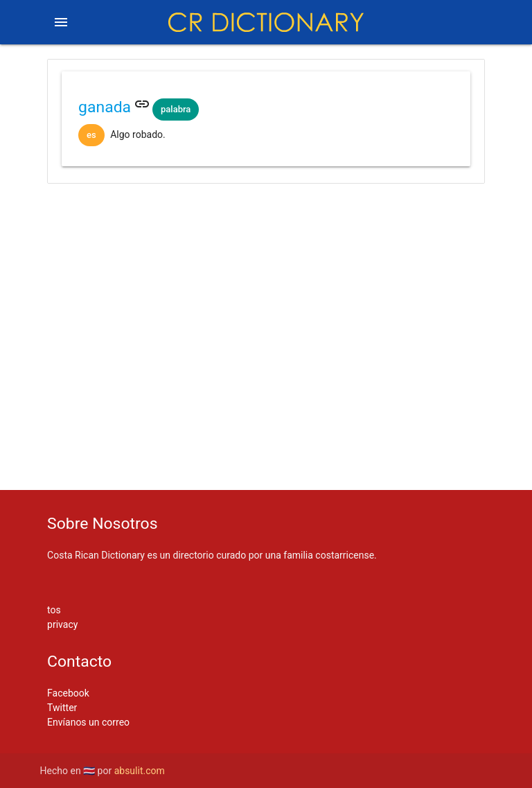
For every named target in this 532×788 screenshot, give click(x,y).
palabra (176, 109)
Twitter (62, 708)
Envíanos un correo (88, 722)
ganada (105, 107)
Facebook (68, 693)
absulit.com (140, 771)
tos (54, 610)
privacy (62, 624)
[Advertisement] (266, 238)
